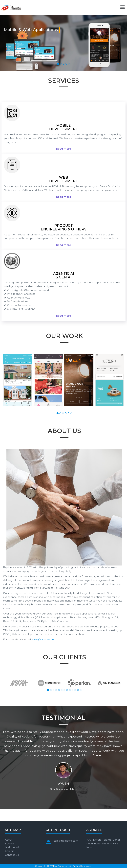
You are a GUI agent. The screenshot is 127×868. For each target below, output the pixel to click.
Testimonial (12, 847)
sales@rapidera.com (44, 640)
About (9, 840)
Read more (64, 149)
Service (10, 844)
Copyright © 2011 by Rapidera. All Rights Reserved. (64, 866)
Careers (10, 851)
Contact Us (12, 855)
